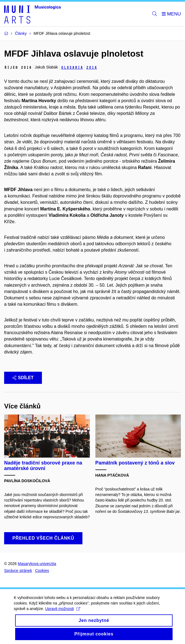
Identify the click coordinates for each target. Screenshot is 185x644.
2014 (92, 68)
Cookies (42, 571)
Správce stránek (18, 571)
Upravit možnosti (63, 613)
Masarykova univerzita (37, 564)
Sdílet (23, 378)
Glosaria (72, 68)
